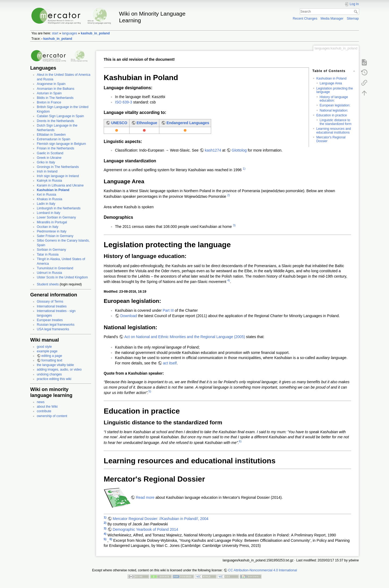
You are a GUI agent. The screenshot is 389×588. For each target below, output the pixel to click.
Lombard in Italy (48, 213)
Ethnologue (147, 123)
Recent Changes (305, 19)
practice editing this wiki (54, 379)
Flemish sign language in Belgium (61, 144)
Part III (168, 310)
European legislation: (335, 105)
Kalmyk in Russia (49, 181)
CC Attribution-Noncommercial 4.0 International (262, 570)
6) (240, 441)
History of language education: (334, 99)
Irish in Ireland (47, 171)
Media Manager (332, 19)
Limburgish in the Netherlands (59, 208)
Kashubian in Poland (53, 190)
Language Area (331, 83)
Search (356, 12)
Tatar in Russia (48, 254)
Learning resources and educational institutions (334, 130)
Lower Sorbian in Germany (56, 217)
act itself (170, 363)
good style (44, 347)
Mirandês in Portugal (52, 222)
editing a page (52, 356)
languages (70, 33)
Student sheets (48, 284)
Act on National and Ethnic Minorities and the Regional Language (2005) (185, 337)
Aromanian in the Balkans (56, 89)
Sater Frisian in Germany (55, 236)
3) (234, 225)
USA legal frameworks (53, 329)
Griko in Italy (46, 162)
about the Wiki (47, 407)
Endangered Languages (188, 123)
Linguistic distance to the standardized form (336, 122)
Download (129, 316)
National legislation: (334, 110)
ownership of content (52, 416)
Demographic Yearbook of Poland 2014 (145, 529)
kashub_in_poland (95, 33)
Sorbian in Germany (51, 250)
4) (229, 280)
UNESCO (119, 123)
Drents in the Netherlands (55, 121)
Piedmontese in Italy (52, 231)
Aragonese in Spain (51, 84)
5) (150, 391)
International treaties (52, 306)
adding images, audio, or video (59, 370)
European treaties (50, 320)
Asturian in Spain (49, 93)
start (55, 33)
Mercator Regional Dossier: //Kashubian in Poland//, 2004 (160, 519)
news (41, 402)
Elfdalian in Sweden (51, 135)
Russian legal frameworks (56, 325)
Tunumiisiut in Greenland (55, 268)
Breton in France (49, 102)
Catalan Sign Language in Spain (60, 116)
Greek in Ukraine (49, 158)
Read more (145, 497)
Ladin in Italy (46, 204)
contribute (44, 411)
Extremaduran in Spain (54, 139)
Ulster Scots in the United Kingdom (62, 277)
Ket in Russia (46, 195)
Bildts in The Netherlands (55, 98)
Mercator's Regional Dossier (331, 139)
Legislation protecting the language (334, 90)
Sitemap (353, 19)
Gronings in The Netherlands (58, 167)
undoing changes (49, 374)
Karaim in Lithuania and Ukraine (60, 185)
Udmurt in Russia (49, 273)
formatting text (52, 360)
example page (47, 351)
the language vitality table (55, 365)
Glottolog (239, 150)
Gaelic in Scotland (50, 153)
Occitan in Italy (48, 227)
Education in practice (332, 115)
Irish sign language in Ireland (58, 176)
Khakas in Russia (50, 199)
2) (229, 195)
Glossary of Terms (50, 302)
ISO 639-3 (124, 102)
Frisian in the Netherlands (56, 148)
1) (244, 168)
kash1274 (213, 150)
